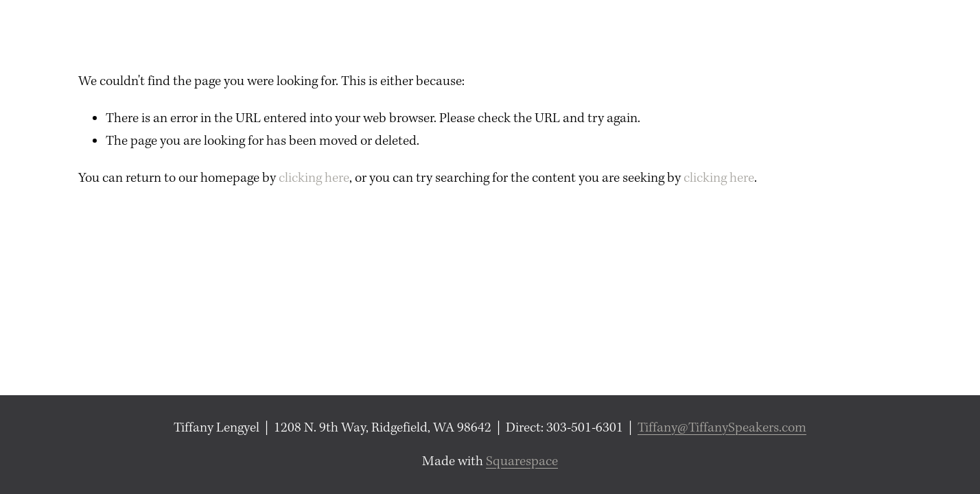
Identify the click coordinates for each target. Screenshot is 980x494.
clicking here (314, 178)
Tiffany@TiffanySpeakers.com (722, 428)
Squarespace (522, 461)
